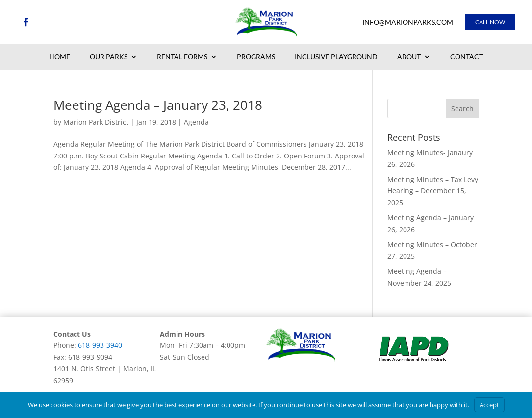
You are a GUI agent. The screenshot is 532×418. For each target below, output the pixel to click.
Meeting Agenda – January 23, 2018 (158, 105)
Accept (489, 405)
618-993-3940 (100, 345)
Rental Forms (182, 57)
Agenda (196, 122)
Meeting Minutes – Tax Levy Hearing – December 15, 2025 (433, 191)
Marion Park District (96, 122)
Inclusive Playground (336, 57)
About (409, 57)
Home (60, 57)
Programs (256, 57)
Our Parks (109, 57)
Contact (467, 57)
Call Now (490, 22)
